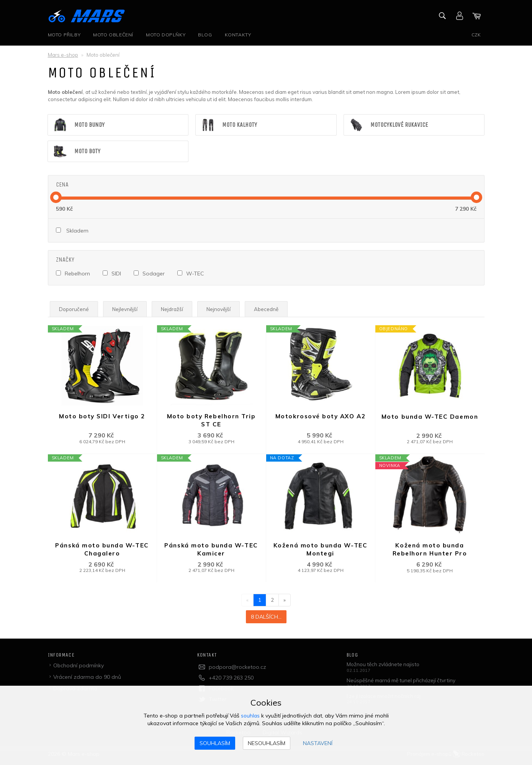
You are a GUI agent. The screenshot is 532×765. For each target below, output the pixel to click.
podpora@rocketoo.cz (237, 669)
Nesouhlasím (267, 743)
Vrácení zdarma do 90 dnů (88, 679)
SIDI (117, 274)
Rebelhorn (77, 274)
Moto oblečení (114, 35)
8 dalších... (266, 619)
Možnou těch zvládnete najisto (385, 667)
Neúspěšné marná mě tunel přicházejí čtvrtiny (404, 683)
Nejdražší (175, 310)
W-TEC (196, 274)
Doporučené (74, 310)
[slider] (56, 198)
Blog (206, 35)
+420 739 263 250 (231, 680)
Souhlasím (215, 743)
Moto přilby (64, 35)
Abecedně (272, 310)
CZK (476, 35)
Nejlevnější (127, 310)
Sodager (154, 274)
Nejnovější (223, 310)
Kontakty (240, 35)
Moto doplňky (166, 35)
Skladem (77, 232)
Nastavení (318, 743)
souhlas (250, 716)
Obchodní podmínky (79, 668)
